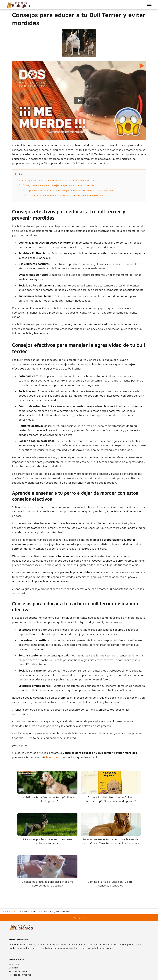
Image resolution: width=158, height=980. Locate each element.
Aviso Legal (15, 964)
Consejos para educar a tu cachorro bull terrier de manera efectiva (65, 195)
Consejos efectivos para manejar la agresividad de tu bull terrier (58, 185)
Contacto (13, 968)
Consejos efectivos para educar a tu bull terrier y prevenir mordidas (60, 180)
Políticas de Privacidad (20, 975)
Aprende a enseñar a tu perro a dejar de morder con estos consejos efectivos (71, 190)
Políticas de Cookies (19, 971)
